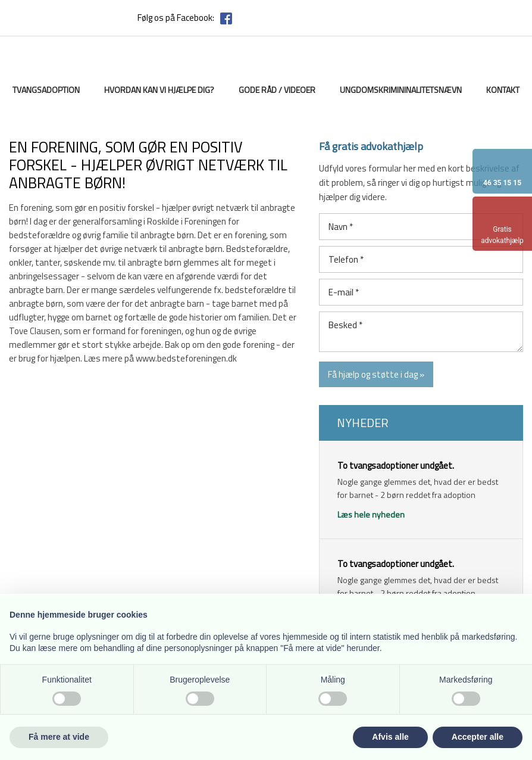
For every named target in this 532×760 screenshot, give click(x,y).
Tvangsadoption (46, 90)
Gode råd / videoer (277, 90)
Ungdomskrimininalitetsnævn (401, 90)
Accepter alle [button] (478, 737)
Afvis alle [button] (390, 737)
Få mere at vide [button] (59, 737)
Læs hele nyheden (371, 514)
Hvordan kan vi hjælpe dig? (159, 90)
